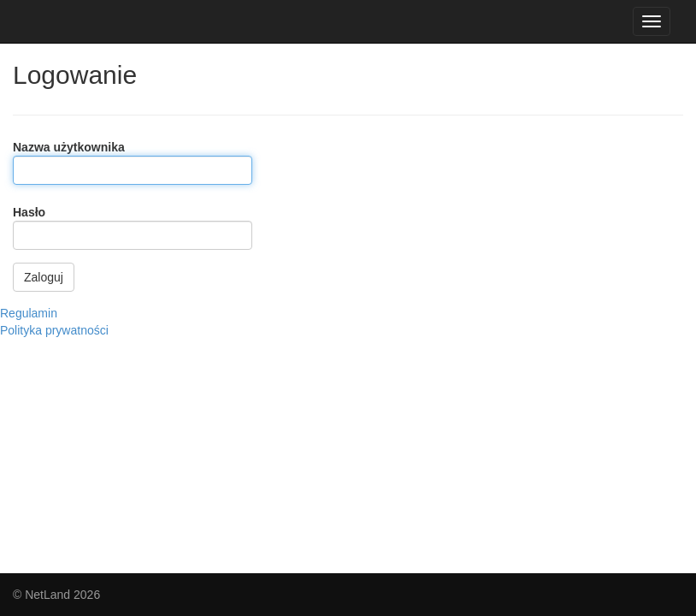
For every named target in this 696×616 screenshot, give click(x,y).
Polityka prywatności (54, 330)
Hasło (29, 212)
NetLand (47, 595)
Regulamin (29, 313)
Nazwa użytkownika (69, 147)
